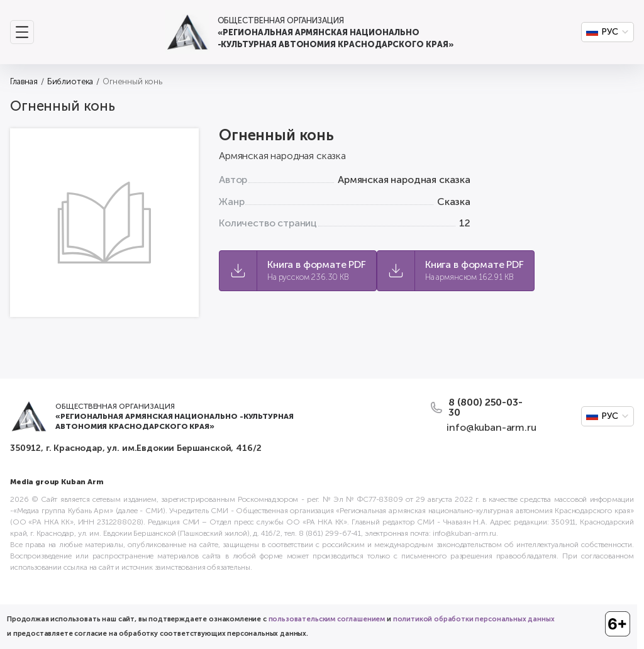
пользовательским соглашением (327, 619)
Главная (24, 81)
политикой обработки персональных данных (474, 619)
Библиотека (70, 81)
